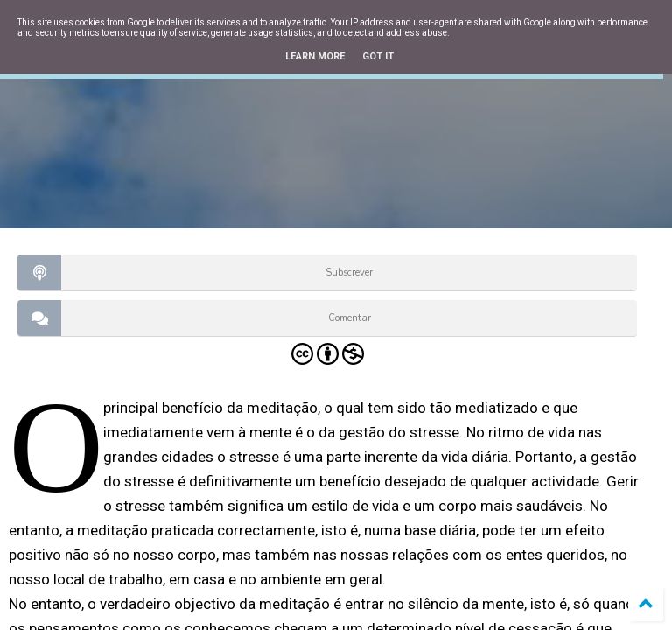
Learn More (315, 56)
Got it (378, 56)
